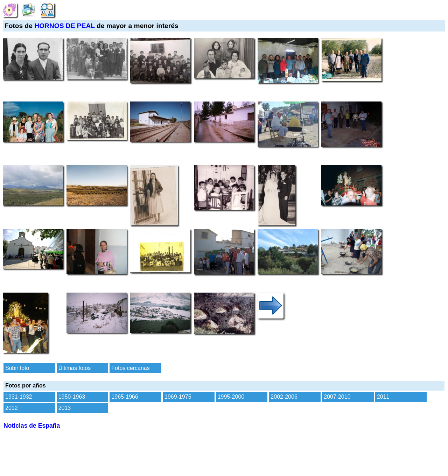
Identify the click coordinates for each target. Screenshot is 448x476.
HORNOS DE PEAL (64, 26)
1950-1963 (72, 397)
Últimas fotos (75, 368)
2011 (383, 397)
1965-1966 (125, 397)
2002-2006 (284, 397)
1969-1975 (178, 397)
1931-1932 (19, 397)
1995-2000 (231, 397)
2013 (65, 408)
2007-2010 (337, 397)
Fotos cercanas (130, 368)
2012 (12, 408)
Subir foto (17, 368)
